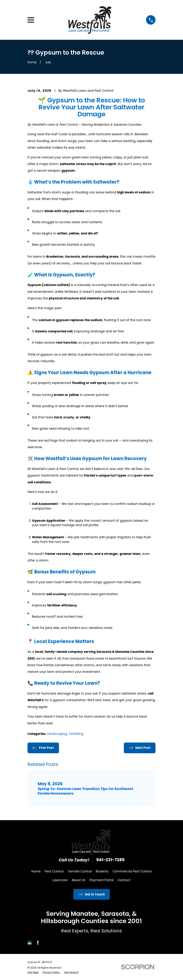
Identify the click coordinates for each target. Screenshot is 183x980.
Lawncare (60, 880)
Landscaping (57, 734)
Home (36, 871)
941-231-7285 (110, 860)
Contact (124, 880)
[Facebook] (38, 943)
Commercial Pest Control (132, 871)
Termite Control (80, 871)
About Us (78, 880)
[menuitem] (33, 972)
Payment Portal (102, 880)
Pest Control (54, 871)
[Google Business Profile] (30, 943)
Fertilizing (76, 734)
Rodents (102, 871)
